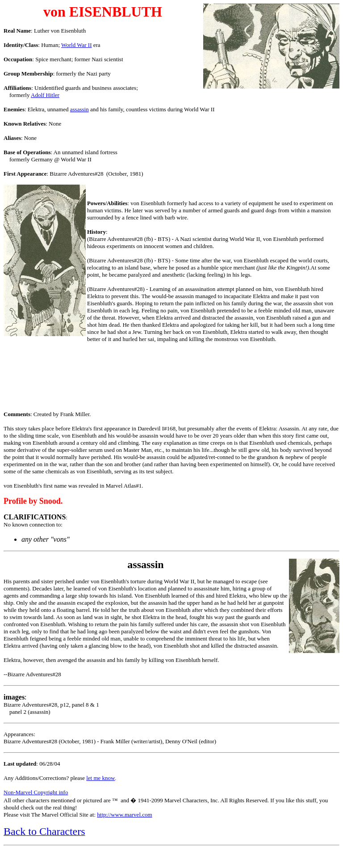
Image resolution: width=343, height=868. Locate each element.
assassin (79, 109)
